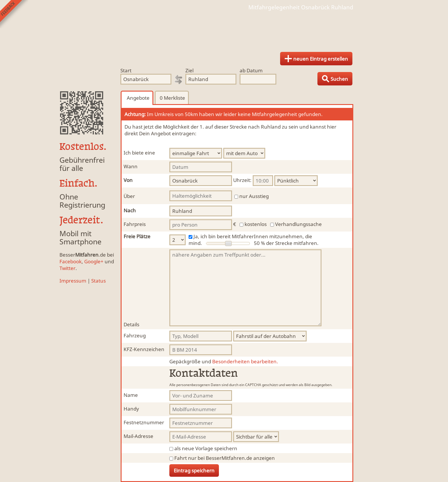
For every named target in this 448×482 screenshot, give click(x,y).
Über (129, 196)
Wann (131, 166)
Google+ (94, 261)
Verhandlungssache (298, 224)
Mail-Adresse (138, 436)
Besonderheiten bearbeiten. (224, 361)
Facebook (71, 261)
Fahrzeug (135, 335)
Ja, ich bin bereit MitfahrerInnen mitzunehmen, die (253, 236)
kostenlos (256, 224)
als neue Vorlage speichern (206, 448)
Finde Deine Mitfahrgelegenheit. (224, 29)
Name (131, 395)
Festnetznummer (144, 422)
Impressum (73, 281)
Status (99, 281)
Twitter (67, 268)
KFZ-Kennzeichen (144, 349)
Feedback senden (14, 14)
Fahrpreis (135, 224)
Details (131, 324)
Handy (131, 409)
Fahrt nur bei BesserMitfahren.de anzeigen (225, 458)
